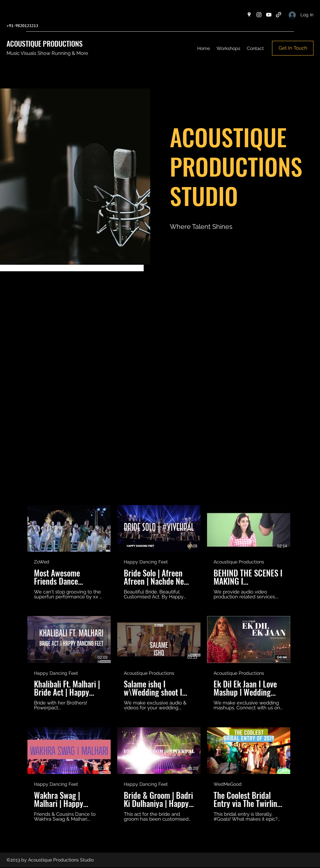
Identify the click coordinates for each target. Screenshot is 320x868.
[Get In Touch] (293, 48)
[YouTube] (269, 15)
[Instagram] (259, 15)
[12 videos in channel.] (160, 663)
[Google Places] (249, 15)
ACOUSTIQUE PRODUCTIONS (45, 43)
